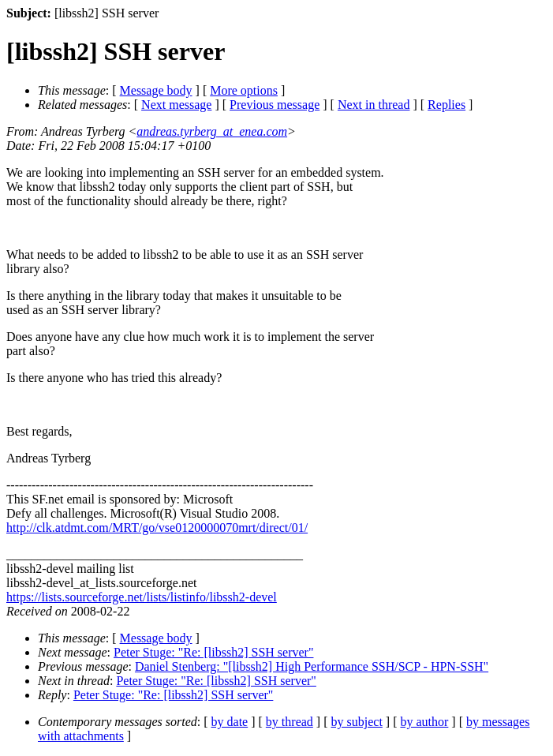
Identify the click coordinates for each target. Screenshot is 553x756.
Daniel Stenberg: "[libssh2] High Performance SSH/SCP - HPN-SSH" (312, 666)
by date (230, 722)
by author (424, 722)
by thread (290, 722)
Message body (156, 90)
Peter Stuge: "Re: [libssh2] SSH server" (213, 652)
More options (244, 90)
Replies (447, 105)
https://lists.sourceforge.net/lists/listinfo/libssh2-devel (142, 597)
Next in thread (374, 105)
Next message (176, 105)
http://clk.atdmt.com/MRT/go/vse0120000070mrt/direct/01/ (157, 528)
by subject (357, 722)
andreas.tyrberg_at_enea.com (212, 131)
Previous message (275, 105)
